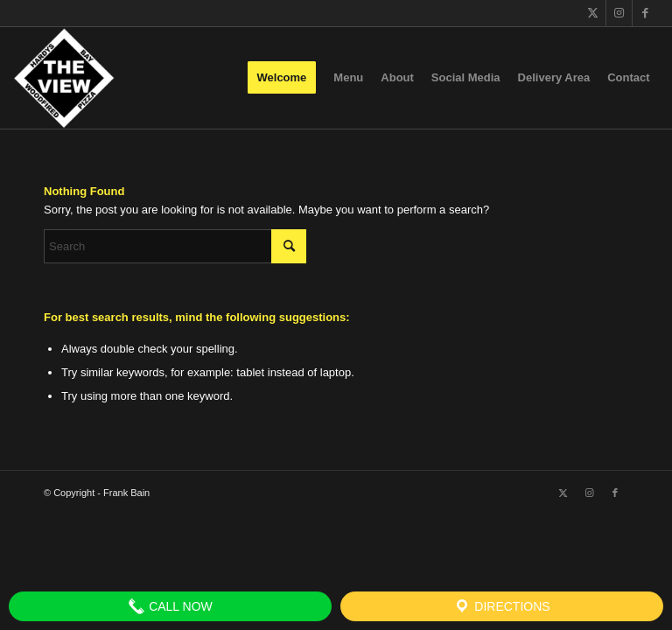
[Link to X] (593, 13)
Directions (501, 606)
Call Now (170, 606)
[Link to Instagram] (619, 13)
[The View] (63, 78)
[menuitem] (282, 78)
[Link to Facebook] (646, 13)
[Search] (175, 246)
